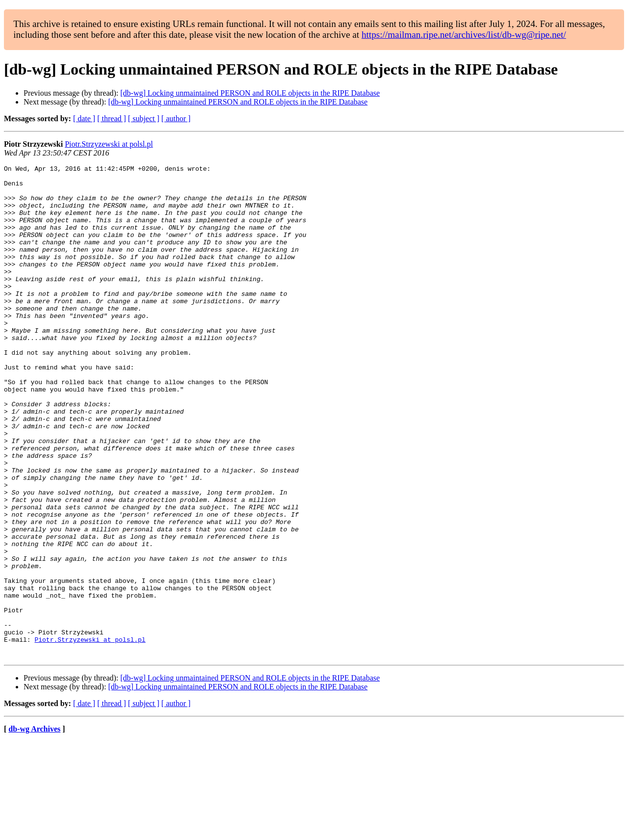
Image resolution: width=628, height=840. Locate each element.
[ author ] (176, 118)
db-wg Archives (34, 827)
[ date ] (84, 118)
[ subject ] (144, 118)
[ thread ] (112, 118)
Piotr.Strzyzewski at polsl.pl (109, 144)
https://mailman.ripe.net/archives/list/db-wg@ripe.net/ (464, 35)
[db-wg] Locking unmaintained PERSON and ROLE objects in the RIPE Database (250, 93)
